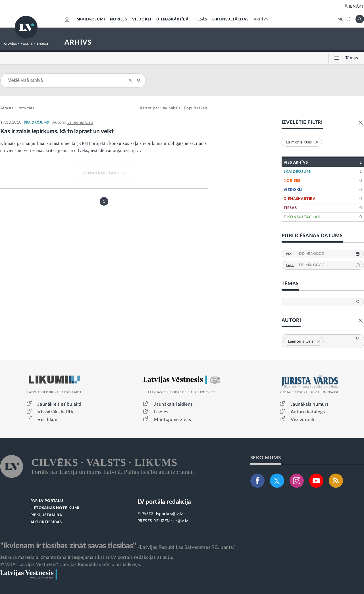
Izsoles (161, 412)
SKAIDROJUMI (91, 19)
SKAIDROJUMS (36, 122)
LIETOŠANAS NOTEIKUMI (55, 508)
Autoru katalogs (308, 412)
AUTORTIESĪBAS (46, 522)
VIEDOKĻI (142, 19)
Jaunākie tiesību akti (60, 404)
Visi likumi (49, 420)
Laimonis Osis (80, 122)
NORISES (118, 19)
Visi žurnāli (303, 420)
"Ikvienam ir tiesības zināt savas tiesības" (68, 546)
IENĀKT (356, 7)
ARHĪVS (261, 19)
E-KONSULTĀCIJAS (230, 19)
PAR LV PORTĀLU (47, 501)
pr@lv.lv (181, 521)
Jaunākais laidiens (173, 404)
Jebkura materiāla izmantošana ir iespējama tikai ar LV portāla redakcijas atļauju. (87, 557)
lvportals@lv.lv (169, 514)
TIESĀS (200, 19)
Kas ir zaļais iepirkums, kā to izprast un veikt (57, 131)
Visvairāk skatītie (56, 412)
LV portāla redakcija (164, 502)
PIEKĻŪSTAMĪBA (46, 515)
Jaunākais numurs (310, 404)
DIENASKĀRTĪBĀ (172, 19)
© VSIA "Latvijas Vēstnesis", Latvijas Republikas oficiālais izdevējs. (71, 564)
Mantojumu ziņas (172, 420)
